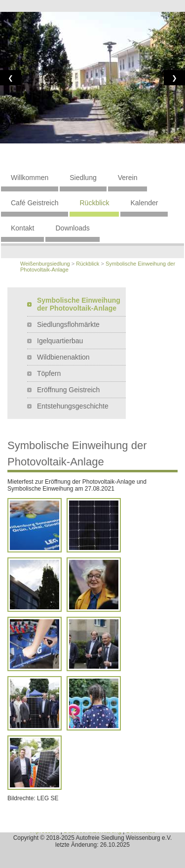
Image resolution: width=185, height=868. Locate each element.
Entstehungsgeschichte (73, 406)
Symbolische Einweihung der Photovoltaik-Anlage (79, 304)
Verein (128, 178)
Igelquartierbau (60, 341)
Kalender (144, 203)
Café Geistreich (35, 203)
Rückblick (94, 203)
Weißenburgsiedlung (45, 264)
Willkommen (30, 178)
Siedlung (83, 178)
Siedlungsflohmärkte (68, 324)
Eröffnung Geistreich (68, 390)
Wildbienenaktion (63, 357)
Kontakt (22, 228)
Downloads (72, 228)
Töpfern (49, 373)
